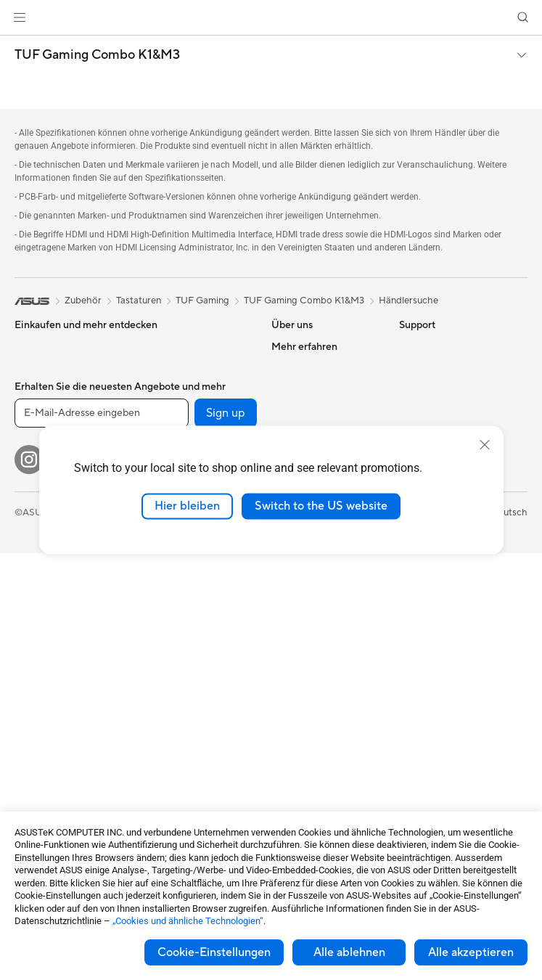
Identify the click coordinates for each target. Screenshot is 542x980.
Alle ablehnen (349, 952)
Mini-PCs (34, 675)
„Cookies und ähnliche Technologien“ (188, 921)
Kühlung (158, 346)
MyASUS (291, 774)
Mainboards (40, 731)
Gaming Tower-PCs (56, 632)
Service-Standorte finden (325, 598)
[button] (20, 17)
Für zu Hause (42, 413)
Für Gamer (37, 500)
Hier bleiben (187, 506)
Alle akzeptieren (471, 952)
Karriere (289, 368)
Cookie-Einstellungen (214, 952)
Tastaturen (163, 599)
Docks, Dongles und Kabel (196, 763)
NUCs (28, 653)
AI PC (411, 412)
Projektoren (40, 566)
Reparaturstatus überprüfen (306, 571)
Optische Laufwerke (183, 412)
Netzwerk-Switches (182, 555)
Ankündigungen (305, 390)
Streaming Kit (169, 664)
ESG (408, 346)
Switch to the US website (321, 506)
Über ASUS (296, 346)
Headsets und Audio (183, 642)
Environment (426, 368)
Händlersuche (408, 301)
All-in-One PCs (46, 588)
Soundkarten (168, 390)
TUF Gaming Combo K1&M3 (97, 55)
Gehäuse (33, 775)
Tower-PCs (38, 610)
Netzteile (159, 368)
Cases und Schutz (178, 719)
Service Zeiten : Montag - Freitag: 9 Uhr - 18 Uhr (325, 703)
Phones (30, 369)
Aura (409, 587)
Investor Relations (310, 412)
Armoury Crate (431, 565)
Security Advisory (309, 730)
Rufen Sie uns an (306, 675)
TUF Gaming (202, 301)
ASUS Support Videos (319, 752)
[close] (485, 445)
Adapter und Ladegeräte (193, 741)
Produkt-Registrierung (320, 620)
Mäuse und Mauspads (186, 621)
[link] (271, 18)
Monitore (34, 544)
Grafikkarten (41, 753)
